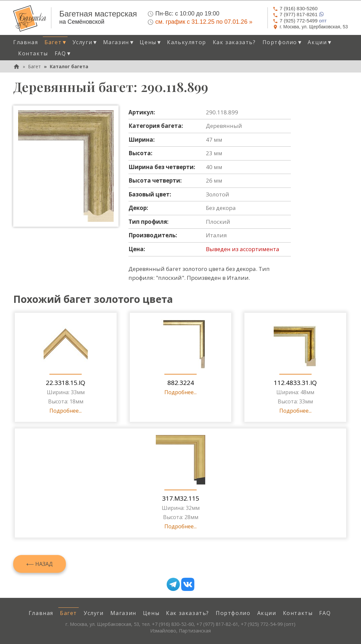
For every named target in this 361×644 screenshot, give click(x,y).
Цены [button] (151, 42)
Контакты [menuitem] (33, 53)
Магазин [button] (119, 42)
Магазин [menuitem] (123, 613)
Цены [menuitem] (151, 613)
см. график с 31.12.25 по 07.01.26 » (204, 22)
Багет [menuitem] (69, 613)
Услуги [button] (85, 42)
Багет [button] (56, 42)
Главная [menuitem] (26, 42)
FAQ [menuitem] (325, 613)
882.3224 (181, 383)
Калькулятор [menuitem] (187, 42)
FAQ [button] (63, 53)
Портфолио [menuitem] (233, 613)
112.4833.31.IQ (295, 383)
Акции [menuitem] (267, 613)
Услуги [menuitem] (94, 613)
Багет (34, 66)
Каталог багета (69, 66)
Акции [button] (320, 42)
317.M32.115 (181, 498)
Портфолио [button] (283, 42)
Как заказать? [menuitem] (234, 42)
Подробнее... (66, 411)
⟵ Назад (40, 564)
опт (300, 21)
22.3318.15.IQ (66, 383)
